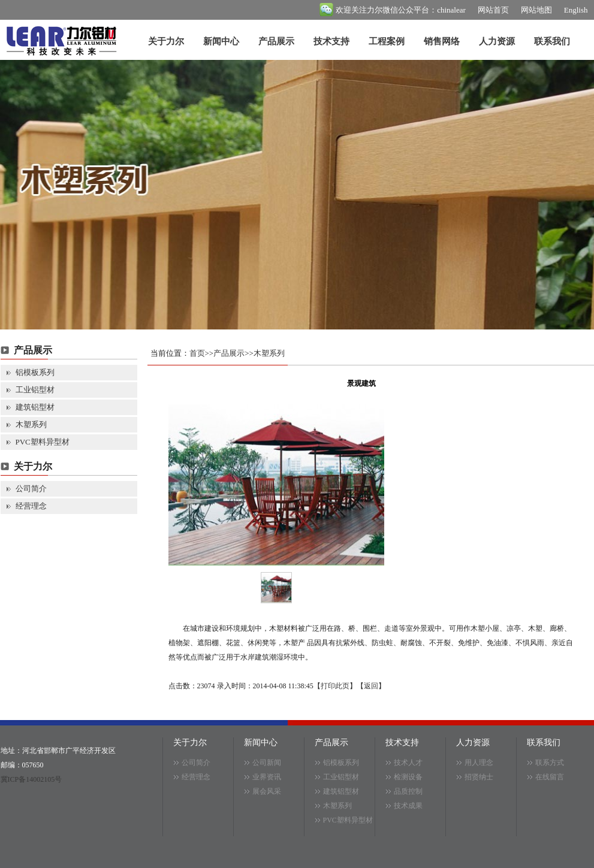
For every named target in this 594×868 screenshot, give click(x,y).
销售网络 (442, 41)
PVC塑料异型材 (43, 442)
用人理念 (479, 763)
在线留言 (550, 777)
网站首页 (493, 10)
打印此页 (335, 686)
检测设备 (408, 777)
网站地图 (536, 10)
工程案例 (387, 41)
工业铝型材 (35, 390)
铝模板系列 (35, 372)
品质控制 (408, 791)
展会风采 (267, 791)
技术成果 (408, 806)
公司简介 (31, 489)
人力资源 (497, 41)
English (576, 10)
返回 (371, 686)
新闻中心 (221, 41)
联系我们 (552, 41)
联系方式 (550, 763)
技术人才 (408, 763)
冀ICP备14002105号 (31, 779)
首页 (197, 353)
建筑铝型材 (35, 407)
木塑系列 (31, 424)
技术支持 (331, 41)
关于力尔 (166, 41)
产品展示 (276, 41)
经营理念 (31, 506)
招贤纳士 (479, 777)
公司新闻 (267, 763)
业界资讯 (267, 777)
